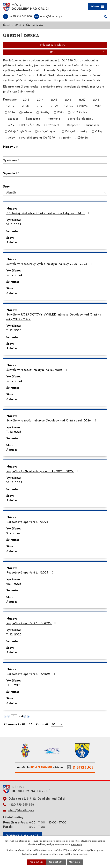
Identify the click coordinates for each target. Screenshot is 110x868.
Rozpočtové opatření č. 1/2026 (30, 522)
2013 (26, 100)
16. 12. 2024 (14, 276)
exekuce (13, 119)
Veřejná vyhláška (19, 132)
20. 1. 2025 (14, 584)
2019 (11, 107)
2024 (84, 107)
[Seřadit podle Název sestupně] (17, 148)
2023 (69, 107)
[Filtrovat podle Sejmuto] (55, 180)
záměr (67, 138)
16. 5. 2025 (14, 225)
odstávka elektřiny (80, 119)
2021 (40, 107)
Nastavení (75, 862)
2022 (54, 107)
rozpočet (53, 125)
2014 (40, 100)
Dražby (44, 113)
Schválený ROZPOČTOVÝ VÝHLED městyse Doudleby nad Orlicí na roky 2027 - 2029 (54, 317)
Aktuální (12, 243)
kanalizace (33, 119)
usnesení (93, 125)
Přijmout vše (36, 862)
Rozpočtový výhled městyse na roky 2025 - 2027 (43, 472)
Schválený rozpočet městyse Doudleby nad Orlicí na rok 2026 (52, 421)
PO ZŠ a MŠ (31, 125)
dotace (27, 113)
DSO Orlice (79, 113)
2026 (11, 113)
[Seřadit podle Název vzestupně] (17, 147)
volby (11, 138)
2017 (82, 100)
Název (9, 147)
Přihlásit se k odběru (73, 45)
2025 (99, 107)
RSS (78, 53)
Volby (98, 132)
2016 (68, 100)
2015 (54, 100)
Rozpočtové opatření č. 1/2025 (30, 573)
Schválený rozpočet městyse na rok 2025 (38, 370)
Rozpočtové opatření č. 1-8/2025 (32, 624)
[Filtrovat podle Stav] (55, 193)
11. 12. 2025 (14, 331)
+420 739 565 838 (21, 805)
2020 (25, 107)
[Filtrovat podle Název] (55, 154)
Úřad (18, 26)
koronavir (54, 119)
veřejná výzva (48, 132)
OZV (11, 125)
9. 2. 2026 (13, 534)
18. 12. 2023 (14, 483)
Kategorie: (10, 100)
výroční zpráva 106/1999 (39, 138)
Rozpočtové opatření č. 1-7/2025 (32, 674)
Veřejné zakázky (76, 132)
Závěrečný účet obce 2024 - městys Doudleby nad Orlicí (48, 214)
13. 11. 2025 (14, 686)
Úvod (6, 26)
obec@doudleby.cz (21, 811)
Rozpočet (73, 125)
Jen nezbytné (56, 862)
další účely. (77, 845)
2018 (96, 100)
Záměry (83, 138)
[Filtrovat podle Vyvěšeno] (55, 167)
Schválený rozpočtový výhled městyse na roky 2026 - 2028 (50, 264)
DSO (60, 113)
